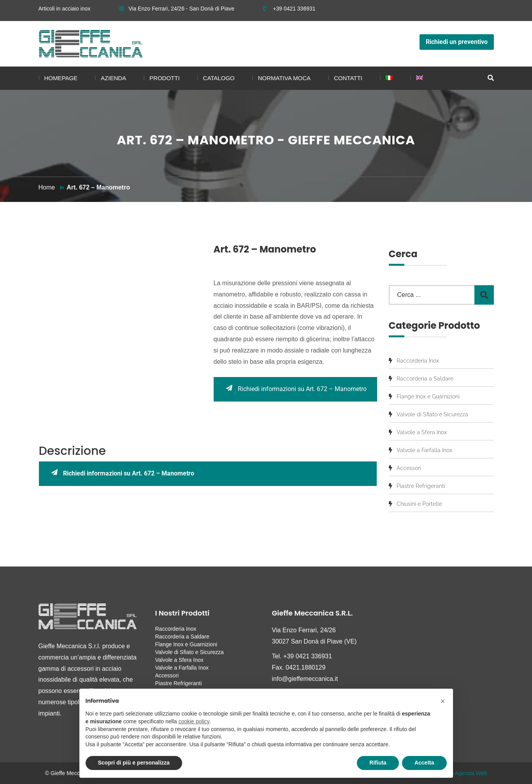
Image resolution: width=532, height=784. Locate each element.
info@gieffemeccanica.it (305, 679)
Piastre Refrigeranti (421, 486)
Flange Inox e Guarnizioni (428, 396)
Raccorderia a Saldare (425, 379)
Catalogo (219, 78)
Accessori (409, 468)
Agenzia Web (471, 773)
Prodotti (165, 78)
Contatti (348, 78)
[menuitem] (386, 78)
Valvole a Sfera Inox (422, 432)
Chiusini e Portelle (419, 504)
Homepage (61, 78)
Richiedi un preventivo (457, 42)
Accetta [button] (424, 763)
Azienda (113, 78)
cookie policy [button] (194, 721)
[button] (443, 701)
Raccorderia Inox (418, 361)
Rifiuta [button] (378, 763)
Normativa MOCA (284, 78)
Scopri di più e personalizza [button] (134, 763)
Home (47, 187)
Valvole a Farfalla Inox (424, 450)
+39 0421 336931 (289, 9)
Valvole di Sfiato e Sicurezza (432, 414)
